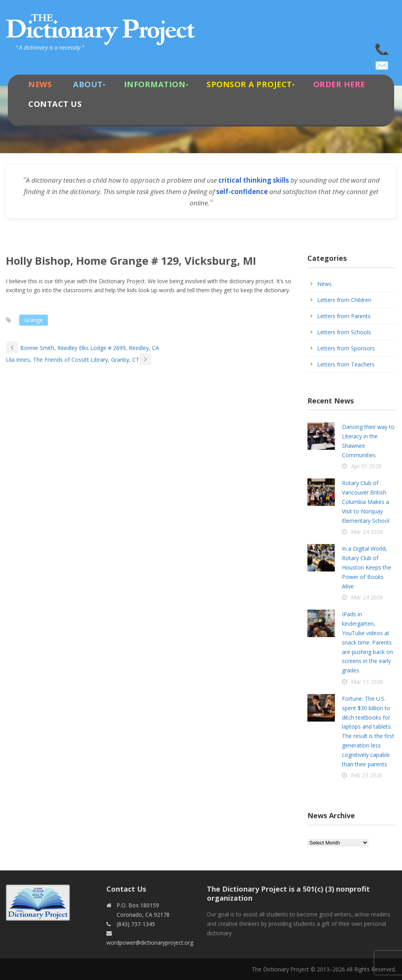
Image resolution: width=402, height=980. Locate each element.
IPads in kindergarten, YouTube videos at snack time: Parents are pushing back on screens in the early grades (367, 642)
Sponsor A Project (249, 84)
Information (155, 84)
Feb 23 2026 (367, 775)
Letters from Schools (344, 332)
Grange (34, 320)
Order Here (339, 84)
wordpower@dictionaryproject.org (382, 63)
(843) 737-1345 (382, 47)
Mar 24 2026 (367, 532)
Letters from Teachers (346, 364)
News (40, 84)
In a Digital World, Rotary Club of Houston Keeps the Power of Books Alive (366, 567)
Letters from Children (344, 300)
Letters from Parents (344, 316)
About (88, 84)
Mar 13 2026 (367, 682)
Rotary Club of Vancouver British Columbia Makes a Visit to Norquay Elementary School (366, 502)
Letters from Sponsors (346, 348)
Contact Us (55, 104)
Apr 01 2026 (366, 466)
